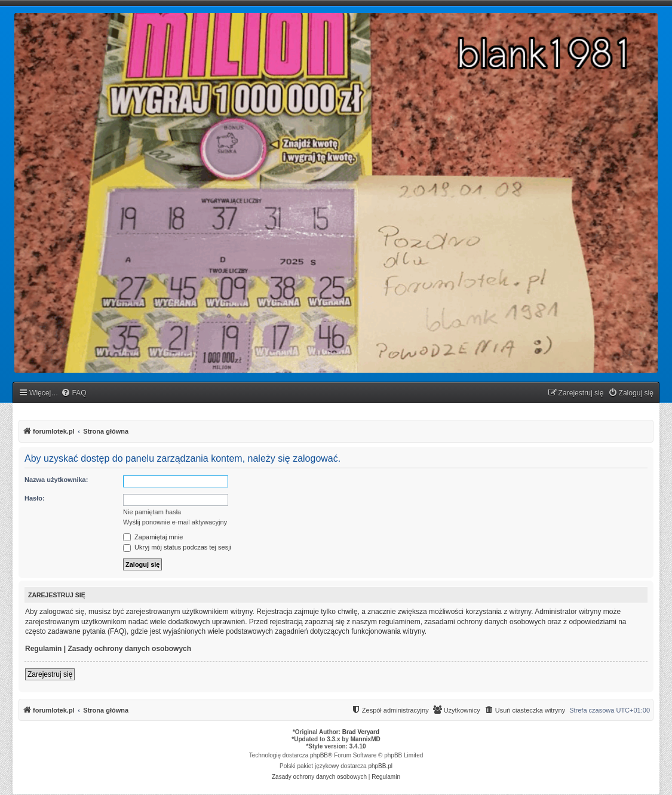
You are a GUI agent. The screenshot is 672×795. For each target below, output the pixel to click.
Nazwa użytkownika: (56, 480)
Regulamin (43, 649)
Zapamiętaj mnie (153, 537)
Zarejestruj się (50, 674)
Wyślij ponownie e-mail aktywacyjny (175, 522)
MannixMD (366, 739)
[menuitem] (73, 393)
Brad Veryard (361, 732)
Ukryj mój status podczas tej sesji (177, 547)
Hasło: (35, 498)
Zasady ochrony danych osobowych (129, 649)
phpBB (319, 755)
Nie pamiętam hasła (152, 512)
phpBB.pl (380, 766)
